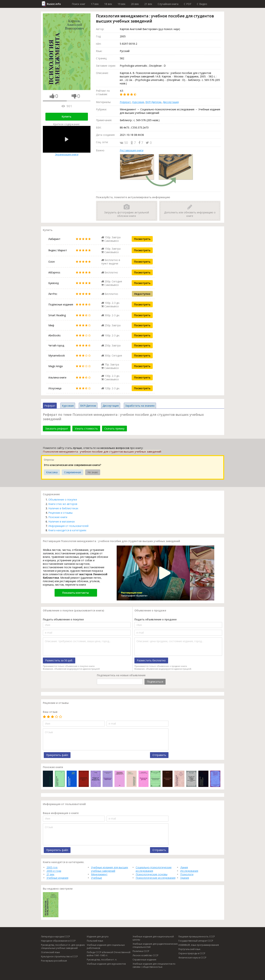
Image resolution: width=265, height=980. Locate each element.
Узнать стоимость (86, 429)
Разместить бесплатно (151, 660)
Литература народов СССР (55, 937)
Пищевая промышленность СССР (197, 937)
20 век (135, 4)
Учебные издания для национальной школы (153, 938)
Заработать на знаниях (140, 406)
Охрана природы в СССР (192, 953)
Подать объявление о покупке (63, 619)
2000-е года (54, 871)
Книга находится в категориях (67, 530)
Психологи (187, 874)
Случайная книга (168, 4)
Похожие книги (58, 517)
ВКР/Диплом (153, 102)
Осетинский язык (50, 952)
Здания (185, 878)
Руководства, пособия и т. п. (102, 960)
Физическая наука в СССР (192, 958)
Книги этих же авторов (63, 504)
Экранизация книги (67, 141)
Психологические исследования (156, 878)
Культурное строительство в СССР (59, 956)
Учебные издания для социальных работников (106, 947)
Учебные (97, 878)
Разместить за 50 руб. (59, 660)
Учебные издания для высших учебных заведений (110, 869)
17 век (95, 4)
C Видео (202, 4)
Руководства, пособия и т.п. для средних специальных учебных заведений (63, 947)
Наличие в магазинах (62, 521)
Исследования (189, 871)
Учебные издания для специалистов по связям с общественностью (154, 965)
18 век (108, 4)
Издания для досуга (98, 937)
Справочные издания (144, 960)
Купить (66, 116)
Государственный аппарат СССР (196, 941)
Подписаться (155, 682)
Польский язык (95, 941)
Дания (184, 867)
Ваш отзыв (50, 712)
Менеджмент (99, 874)
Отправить (159, 755)
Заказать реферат (57, 429)
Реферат (125, 102)
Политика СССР (141, 951)
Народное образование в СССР (58, 941)
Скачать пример (114, 429)
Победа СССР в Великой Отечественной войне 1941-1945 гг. (109, 954)
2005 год (52, 867)
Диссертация (171, 102)
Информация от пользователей (68, 526)
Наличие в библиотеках (63, 508)
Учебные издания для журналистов (106, 964)
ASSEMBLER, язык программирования (199, 945)
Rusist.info (54, 4)
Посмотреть (142, 239)
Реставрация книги (132, 150)
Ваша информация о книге (61, 813)
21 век (148, 4)
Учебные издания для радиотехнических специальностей (155, 945)
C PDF (188, 4)
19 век (122, 4)
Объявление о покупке (63, 500)
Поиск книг (79, 4)
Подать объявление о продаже (155, 619)
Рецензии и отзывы (60, 513)
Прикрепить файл (57, 755)
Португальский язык (189, 949)
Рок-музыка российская (54, 961)
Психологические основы (152, 874)
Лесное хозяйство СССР (146, 955)
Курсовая (138, 102)
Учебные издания (57, 878)
